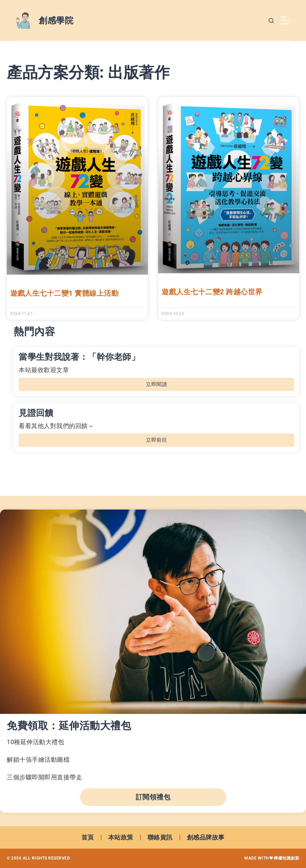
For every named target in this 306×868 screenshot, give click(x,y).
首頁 (88, 837)
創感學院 (56, 21)
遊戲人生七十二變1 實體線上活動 (64, 293)
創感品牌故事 (206, 837)
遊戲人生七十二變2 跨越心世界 (212, 292)
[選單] (286, 20)
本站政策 (121, 837)
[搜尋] (271, 21)
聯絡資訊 (160, 837)
